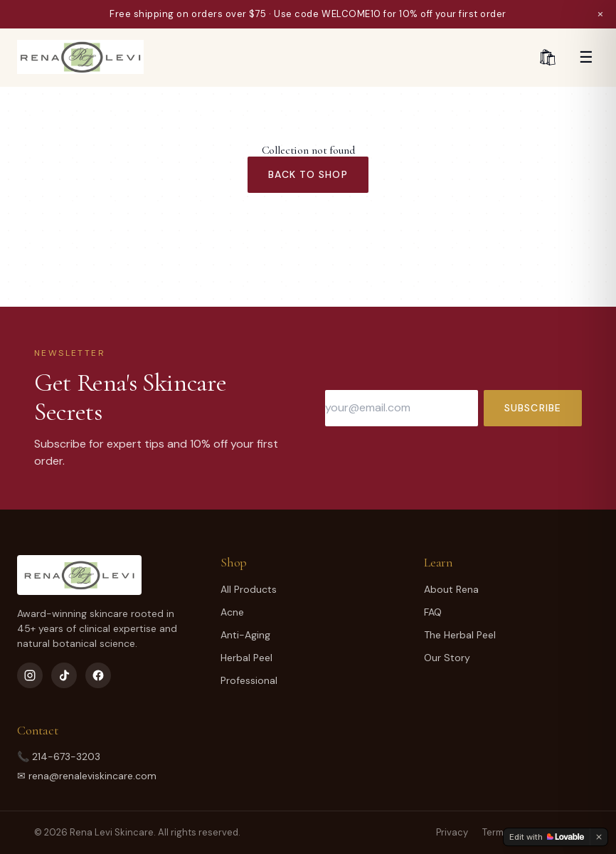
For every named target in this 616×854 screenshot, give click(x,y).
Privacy (452, 832)
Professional (249, 680)
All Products (249, 589)
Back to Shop (308, 174)
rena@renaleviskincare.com (92, 776)
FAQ (433, 612)
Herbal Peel (246, 658)
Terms (495, 832)
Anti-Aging (245, 635)
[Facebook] (98, 675)
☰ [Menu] (586, 57)
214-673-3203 (66, 757)
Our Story (447, 658)
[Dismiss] (599, 837)
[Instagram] (30, 675)
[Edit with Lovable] (547, 837)
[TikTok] (64, 675)
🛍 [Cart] (548, 57)
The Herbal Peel (460, 635)
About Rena (451, 589)
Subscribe (533, 408)
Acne (232, 612)
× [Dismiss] (601, 14)
